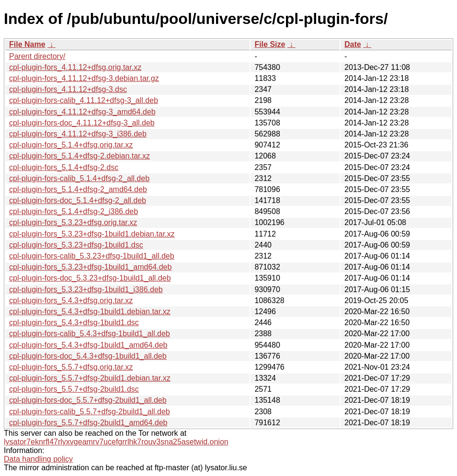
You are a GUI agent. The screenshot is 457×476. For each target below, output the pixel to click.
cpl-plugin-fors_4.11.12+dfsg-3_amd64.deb (82, 112)
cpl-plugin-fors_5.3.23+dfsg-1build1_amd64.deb (90, 267)
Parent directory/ (37, 56)
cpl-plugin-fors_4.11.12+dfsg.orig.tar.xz (75, 67)
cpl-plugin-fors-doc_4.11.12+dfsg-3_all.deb (82, 123)
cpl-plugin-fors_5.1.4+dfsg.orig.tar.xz (71, 145)
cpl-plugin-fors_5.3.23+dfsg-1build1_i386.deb (86, 289)
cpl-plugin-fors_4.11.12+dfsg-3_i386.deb (78, 134)
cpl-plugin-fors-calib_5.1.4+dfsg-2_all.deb (79, 178)
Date (353, 44)
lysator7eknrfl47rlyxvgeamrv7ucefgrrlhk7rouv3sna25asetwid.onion (116, 442)
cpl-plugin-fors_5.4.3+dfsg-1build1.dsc (74, 323)
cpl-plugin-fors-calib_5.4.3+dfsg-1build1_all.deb (90, 334)
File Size (270, 44)
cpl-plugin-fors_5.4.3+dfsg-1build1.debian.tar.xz (90, 312)
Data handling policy (38, 459)
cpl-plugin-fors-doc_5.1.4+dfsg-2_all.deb (78, 200)
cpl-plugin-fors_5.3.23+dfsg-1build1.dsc (76, 245)
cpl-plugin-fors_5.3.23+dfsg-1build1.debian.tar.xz (92, 234)
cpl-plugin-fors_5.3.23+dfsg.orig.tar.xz (73, 222)
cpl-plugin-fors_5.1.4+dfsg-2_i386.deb (74, 211)
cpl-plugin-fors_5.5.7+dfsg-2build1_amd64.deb (88, 423)
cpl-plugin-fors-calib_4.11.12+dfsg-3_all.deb (84, 100)
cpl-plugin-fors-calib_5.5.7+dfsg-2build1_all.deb (90, 412)
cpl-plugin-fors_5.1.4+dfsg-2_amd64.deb (78, 189)
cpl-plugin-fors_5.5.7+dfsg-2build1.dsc (74, 389)
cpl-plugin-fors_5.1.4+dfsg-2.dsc (64, 167)
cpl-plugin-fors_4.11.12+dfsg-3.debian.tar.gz (84, 78)
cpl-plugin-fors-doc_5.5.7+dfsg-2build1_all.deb (88, 400)
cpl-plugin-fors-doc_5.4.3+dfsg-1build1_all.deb (88, 356)
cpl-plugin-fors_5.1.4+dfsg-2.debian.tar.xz (80, 156)
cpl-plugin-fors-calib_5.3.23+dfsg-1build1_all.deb (92, 256)
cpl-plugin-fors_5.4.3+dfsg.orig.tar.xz (71, 300)
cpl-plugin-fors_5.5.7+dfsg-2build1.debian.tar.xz (90, 378)
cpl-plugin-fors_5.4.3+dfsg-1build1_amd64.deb (88, 345)
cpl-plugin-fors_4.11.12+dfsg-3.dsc (68, 89)
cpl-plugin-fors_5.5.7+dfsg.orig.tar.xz (71, 367)
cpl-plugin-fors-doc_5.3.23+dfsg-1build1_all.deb (90, 278)
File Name (27, 44)
